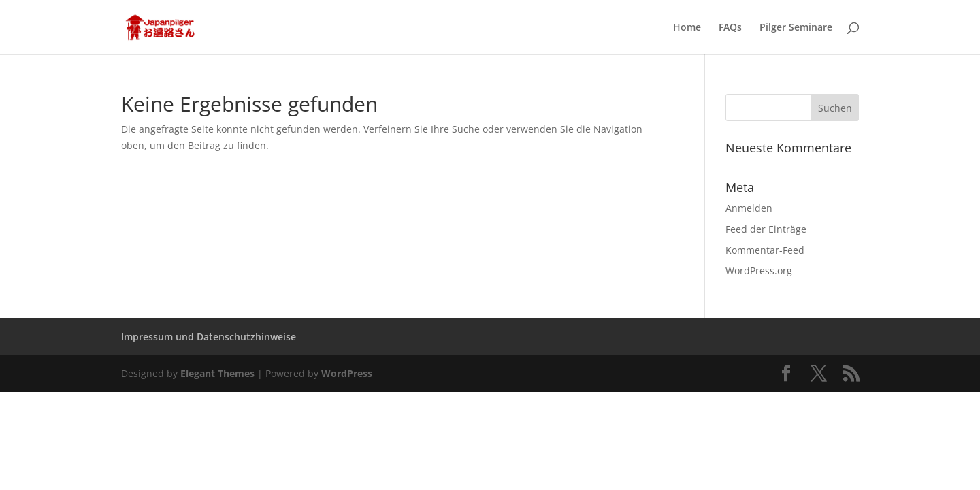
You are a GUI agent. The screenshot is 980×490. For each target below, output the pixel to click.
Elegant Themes (217, 373)
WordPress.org (759, 271)
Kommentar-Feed (765, 250)
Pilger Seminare (796, 28)
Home (687, 28)
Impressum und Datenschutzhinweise (209, 337)
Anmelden (749, 208)
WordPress (347, 373)
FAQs (730, 28)
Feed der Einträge (766, 229)
